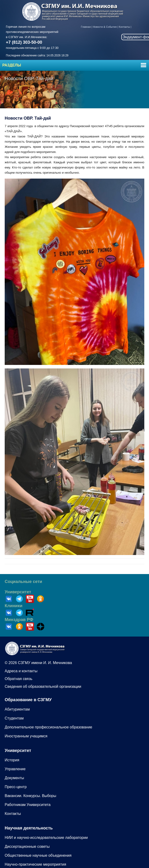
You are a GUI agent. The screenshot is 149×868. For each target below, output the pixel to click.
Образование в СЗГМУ (28, 700)
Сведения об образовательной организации (43, 686)
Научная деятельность (29, 828)
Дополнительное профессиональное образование (48, 727)
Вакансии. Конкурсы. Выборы (30, 796)
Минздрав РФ (19, 620)
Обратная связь (19, 679)
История (12, 760)
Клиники (14, 606)
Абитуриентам (17, 709)
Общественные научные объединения (38, 855)
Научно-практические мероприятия (35, 864)
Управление (15, 769)
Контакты (124, 27)
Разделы (12, 65)
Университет (18, 592)
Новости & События (105, 27)
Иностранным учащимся (26, 736)
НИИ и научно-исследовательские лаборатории (46, 838)
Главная (86, 27)
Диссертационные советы (27, 846)
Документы (14, 778)
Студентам (14, 718)
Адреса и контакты (21, 671)
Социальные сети (23, 582)
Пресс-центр (16, 787)
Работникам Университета (28, 805)
